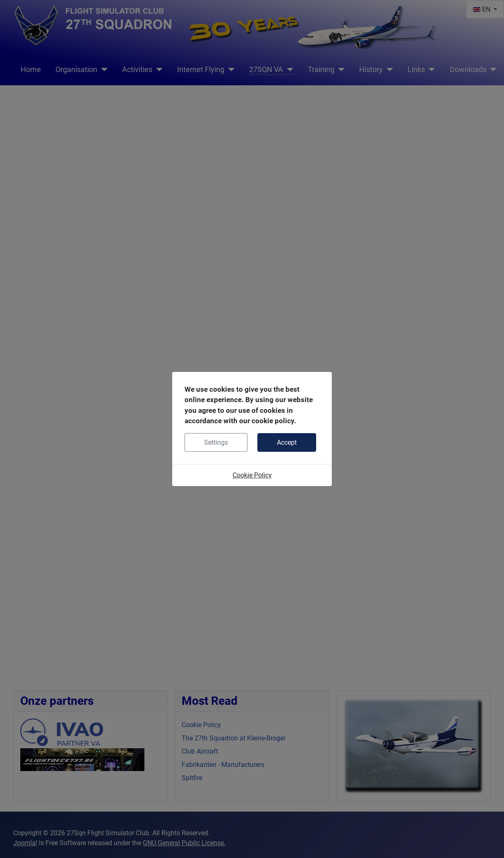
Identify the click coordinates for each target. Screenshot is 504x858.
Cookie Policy (252, 475)
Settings (216, 442)
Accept (287, 442)
